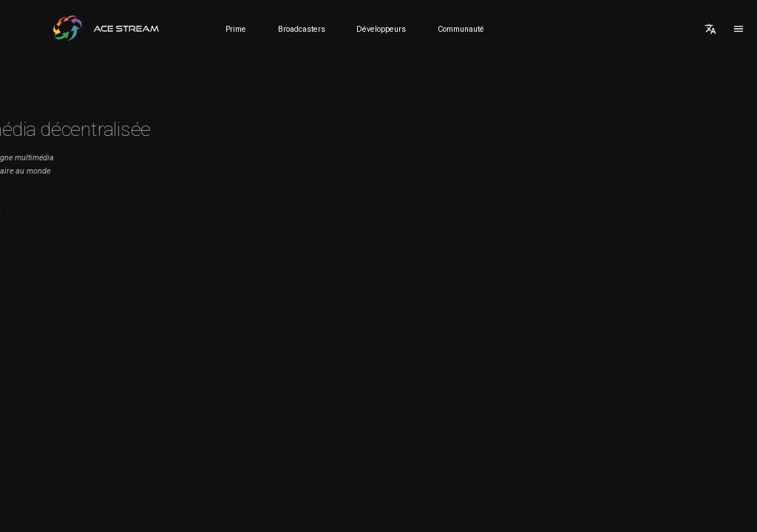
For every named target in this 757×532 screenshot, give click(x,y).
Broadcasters (302, 29)
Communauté (461, 29)
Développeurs (381, 29)
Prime (236, 29)
